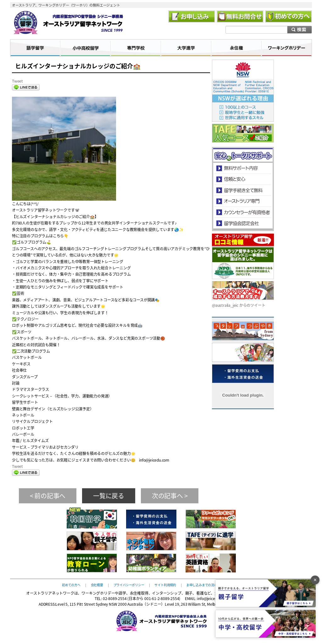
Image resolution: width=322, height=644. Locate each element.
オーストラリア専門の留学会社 (243, 201)
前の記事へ (50, 496)
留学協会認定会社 (243, 223)
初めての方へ (71, 585)
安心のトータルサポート (243, 168)
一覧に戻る (109, 496)
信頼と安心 (243, 179)
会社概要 (97, 585)
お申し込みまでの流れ (202, 585)
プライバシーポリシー (129, 585)
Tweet (17, 81)
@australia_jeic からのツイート (239, 305)
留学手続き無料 (243, 190)
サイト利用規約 (165, 585)
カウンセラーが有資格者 (243, 212)
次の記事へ (167, 496)
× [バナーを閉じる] (315, 580)
